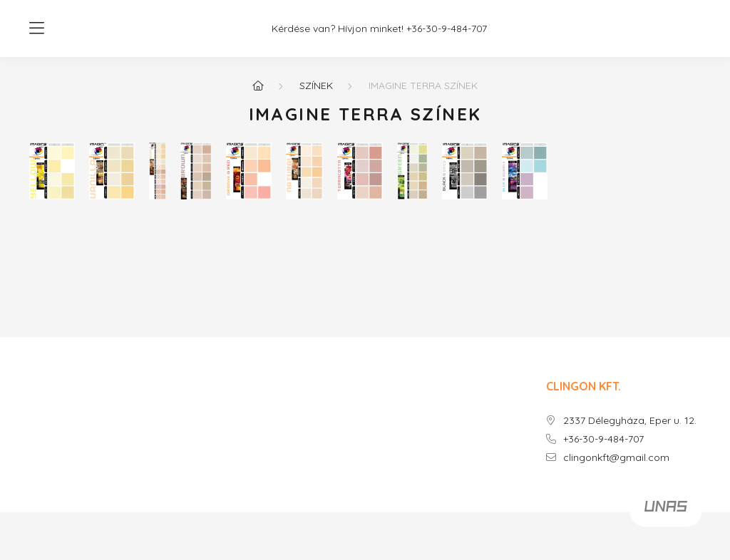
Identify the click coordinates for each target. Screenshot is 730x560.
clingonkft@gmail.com (616, 458)
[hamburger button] (36, 28)
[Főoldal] (258, 85)
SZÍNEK (316, 85)
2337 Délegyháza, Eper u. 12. (630, 421)
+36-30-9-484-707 (447, 29)
